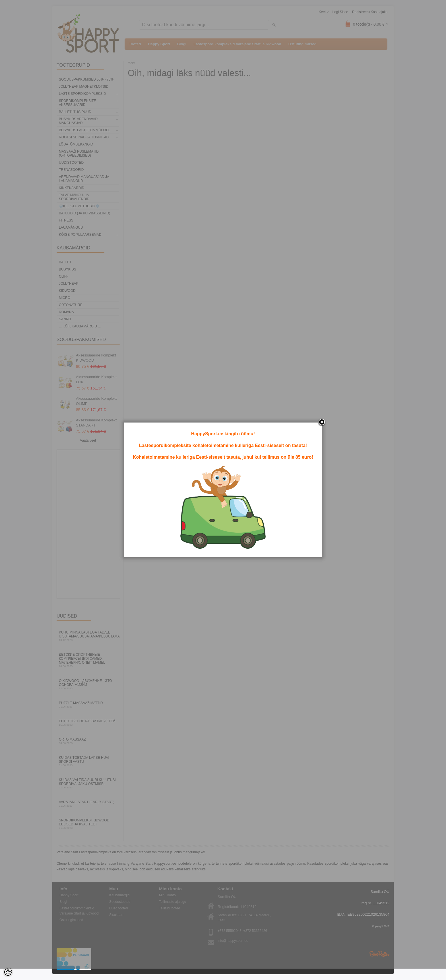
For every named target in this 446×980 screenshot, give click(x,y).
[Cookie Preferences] (8, 972)
